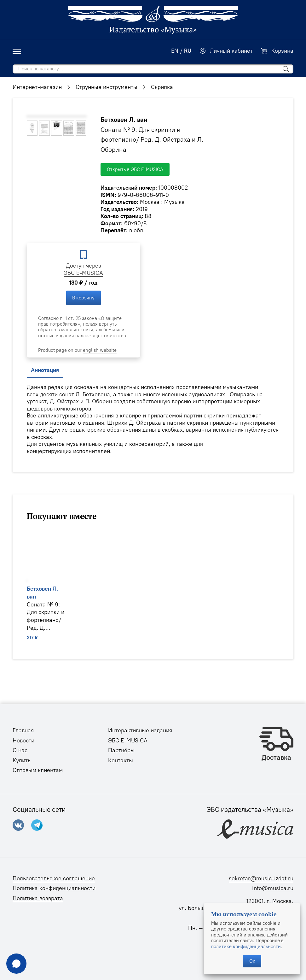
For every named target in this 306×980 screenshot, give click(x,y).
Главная (23, 730)
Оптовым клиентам (38, 770)
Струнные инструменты (107, 87)
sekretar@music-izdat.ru (261, 878)
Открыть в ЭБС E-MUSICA (135, 169)
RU (188, 51)
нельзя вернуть (100, 324)
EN (175, 51)
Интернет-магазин (37, 87)
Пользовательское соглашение (54, 878)
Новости (23, 741)
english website (100, 350)
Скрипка (162, 87)
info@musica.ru (273, 888)
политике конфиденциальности (246, 947)
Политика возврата (38, 898)
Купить (22, 760)
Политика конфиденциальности (54, 888)
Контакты (121, 760)
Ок (252, 961)
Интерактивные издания (140, 730)
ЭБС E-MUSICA (83, 273)
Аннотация (45, 370)
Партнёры (121, 750)
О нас (20, 750)
